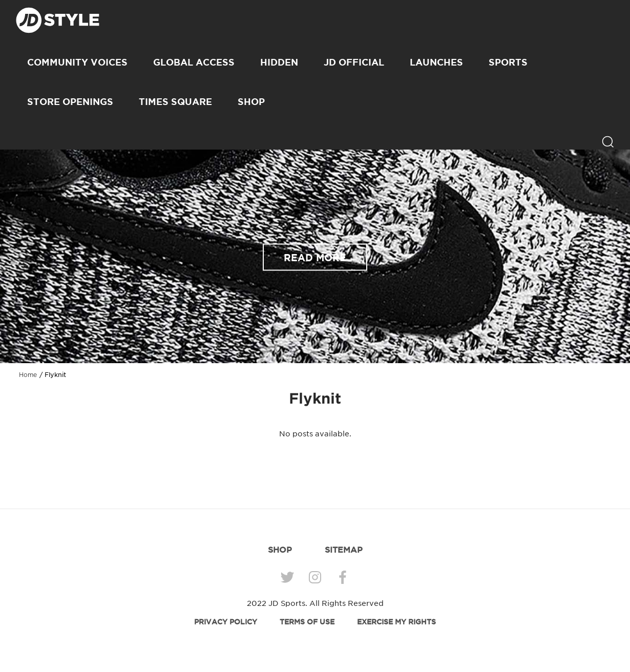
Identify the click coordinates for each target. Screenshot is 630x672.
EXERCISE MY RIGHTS (396, 622)
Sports (508, 62)
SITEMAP (344, 550)
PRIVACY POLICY (226, 622)
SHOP (251, 101)
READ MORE (315, 257)
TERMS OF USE (307, 622)
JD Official (354, 62)
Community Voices (77, 62)
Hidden (279, 62)
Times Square (175, 101)
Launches (436, 62)
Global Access (194, 62)
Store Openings (70, 101)
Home (28, 375)
